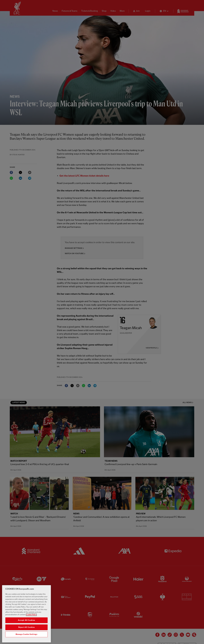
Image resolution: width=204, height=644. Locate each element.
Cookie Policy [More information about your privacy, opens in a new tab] (31, 623)
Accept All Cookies (26, 629)
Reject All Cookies (27, 636)
